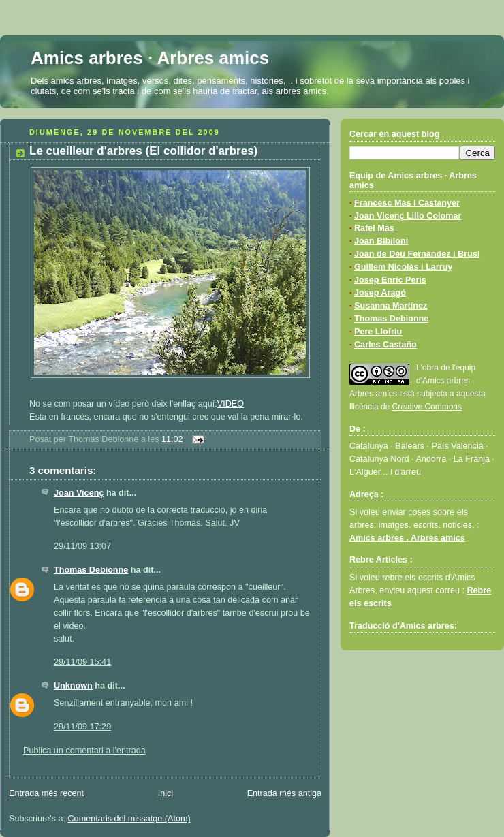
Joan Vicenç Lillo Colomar (408, 216)
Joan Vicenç (79, 493)
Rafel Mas (374, 228)
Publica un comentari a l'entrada (84, 751)
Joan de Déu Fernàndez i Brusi (417, 254)
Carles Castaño (385, 345)
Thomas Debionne (91, 570)
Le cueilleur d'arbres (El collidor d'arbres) (143, 151)
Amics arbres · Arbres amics (150, 58)
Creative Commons (427, 407)
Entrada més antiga (284, 793)
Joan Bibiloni (381, 241)
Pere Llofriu (378, 332)
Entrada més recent (46, 793)
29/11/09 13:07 (82, 546)
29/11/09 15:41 (82, 662)
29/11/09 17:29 (82, 727)
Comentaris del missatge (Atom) (129, 819)
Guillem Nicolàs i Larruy (403, 267)
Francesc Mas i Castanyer (407, 203)
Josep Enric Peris (390, 280)
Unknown (73, 686)
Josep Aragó (380, 293)
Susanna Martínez (391, 306)
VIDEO (231, 404)
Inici (166, 793)
